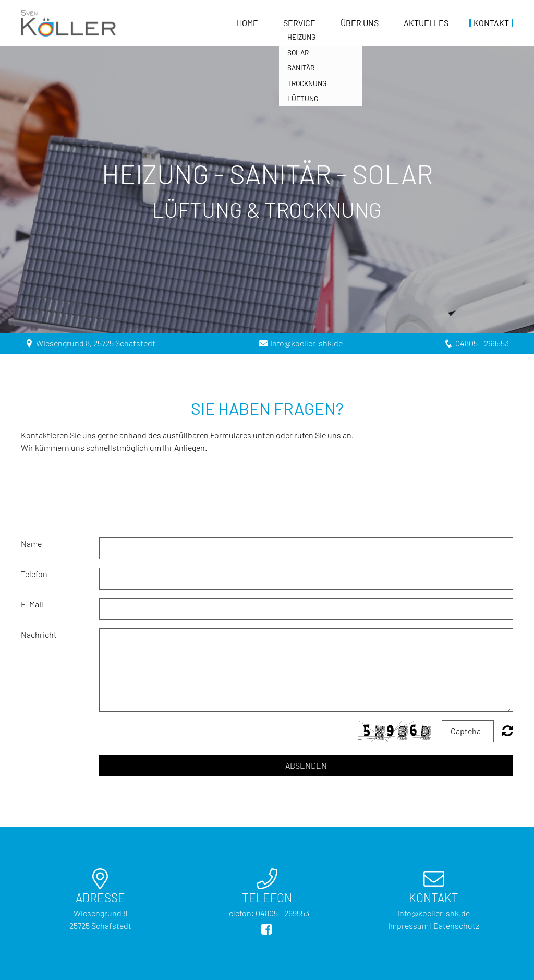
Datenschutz (456, 925)
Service (299, 23)
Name (31, 543)
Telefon (34, 574)
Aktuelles (426, 23)
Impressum (408, 925)
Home (247, 23)
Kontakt (491, 23)
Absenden (306, 765)
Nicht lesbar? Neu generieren (508, 731)
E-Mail (32, 604)
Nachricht (39, 634)
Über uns (360, 23)
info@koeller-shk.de (306, 343)
